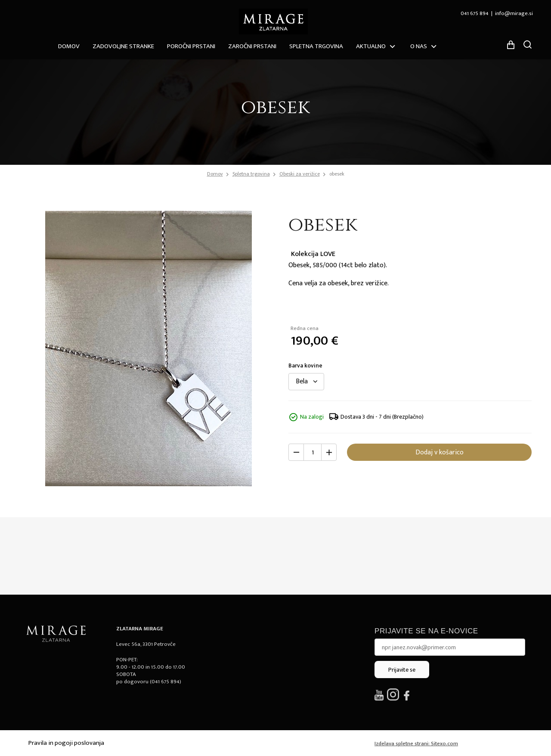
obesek (337, 174)
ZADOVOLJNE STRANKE (123, 46)
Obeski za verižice (300, 174)
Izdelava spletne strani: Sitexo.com (416, 744)
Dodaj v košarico (440, 452)
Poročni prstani (191, 46)
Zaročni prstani (252, 46)
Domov (69, 46)
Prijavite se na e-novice (426, 631)
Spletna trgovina (316, 46)
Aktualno (371, 46)
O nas (419, 46)
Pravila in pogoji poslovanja (66, 743)
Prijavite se (402, 670)
